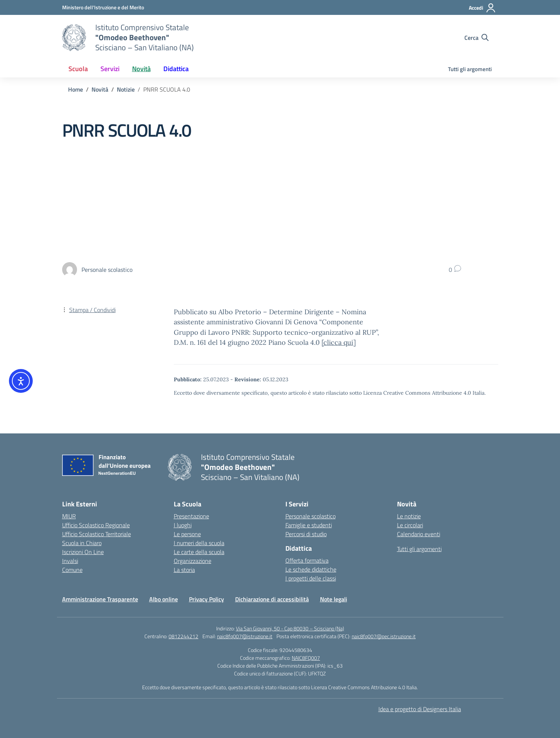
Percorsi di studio (306, 534)
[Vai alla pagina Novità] (100, 89)
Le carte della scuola (199, 552)
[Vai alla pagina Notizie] (126, 89)
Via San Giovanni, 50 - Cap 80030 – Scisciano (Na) (290, 628)
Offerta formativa (307, 560)
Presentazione (191, 516)
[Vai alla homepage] (74, 38)
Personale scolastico (311, 516)
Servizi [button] (110, 69)
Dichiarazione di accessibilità (272, 599)
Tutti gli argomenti (470, 69)
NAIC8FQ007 (306, 658)
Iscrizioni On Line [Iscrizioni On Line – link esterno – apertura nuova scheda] (83, 552)
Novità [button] (141, 69)
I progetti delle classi (311, 578)
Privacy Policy (207, 599)
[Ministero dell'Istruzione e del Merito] (103, 7)
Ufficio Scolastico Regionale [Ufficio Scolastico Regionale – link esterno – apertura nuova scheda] (96, 525)
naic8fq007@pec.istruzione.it (384, 636)
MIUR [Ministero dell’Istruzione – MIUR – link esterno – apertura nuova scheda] (69, 516)
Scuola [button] (78, 69)
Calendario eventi (419, 534)
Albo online (164, 599)
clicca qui (338, 342)
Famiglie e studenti (309, 525)
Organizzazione (193, 561)
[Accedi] (482, 8)
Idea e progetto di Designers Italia (420, 709)
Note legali (334, 599)
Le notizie (409, 516)
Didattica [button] (176, 69)
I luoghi (183, 525)
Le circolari (410, 525)
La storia (184, 570)
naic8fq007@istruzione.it (245, 636)
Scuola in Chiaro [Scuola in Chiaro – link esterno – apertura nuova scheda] (82, 543)
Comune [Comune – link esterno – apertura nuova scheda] (72, 570)
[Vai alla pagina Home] (76, 89)
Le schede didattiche (311, 569)
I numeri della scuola (199, 543)
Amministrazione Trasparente (100, 599)
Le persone (187, 534)
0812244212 (183, 636)
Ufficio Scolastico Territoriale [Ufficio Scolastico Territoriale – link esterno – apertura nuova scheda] (97, 534)
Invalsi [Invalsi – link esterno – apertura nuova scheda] (70, 561)
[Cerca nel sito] (476, 38)
